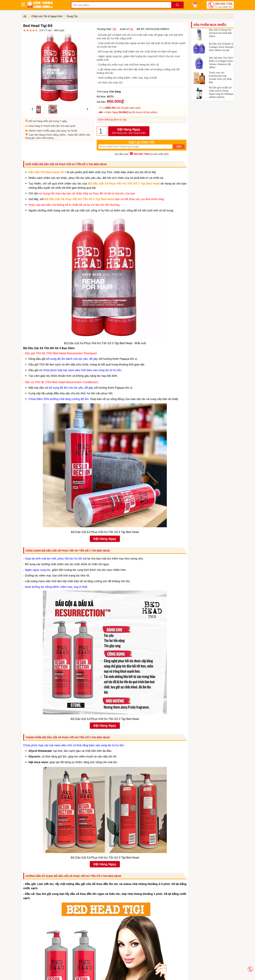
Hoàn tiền (73, 126)
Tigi (114, 37)
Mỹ (131, 37)
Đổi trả (32, 113)
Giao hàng (34, 118)
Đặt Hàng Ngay (129, 140)
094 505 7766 (224, 5)
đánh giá (132, 32)
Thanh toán (49, 118)
